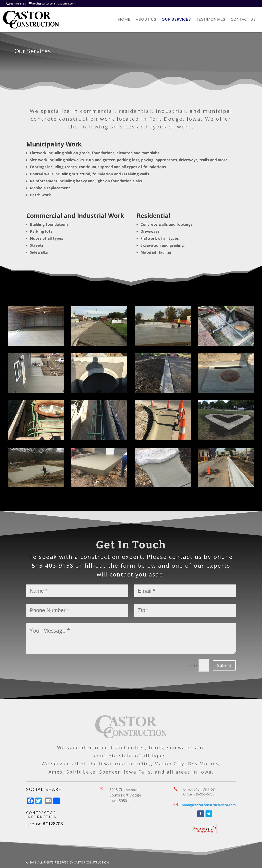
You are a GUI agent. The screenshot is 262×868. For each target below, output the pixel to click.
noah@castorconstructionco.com (209, 805)
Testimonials (211, 20)
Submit (224, 665)
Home (124, 20)
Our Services (176, 20)
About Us (146, 20)
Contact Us (243, 20)
